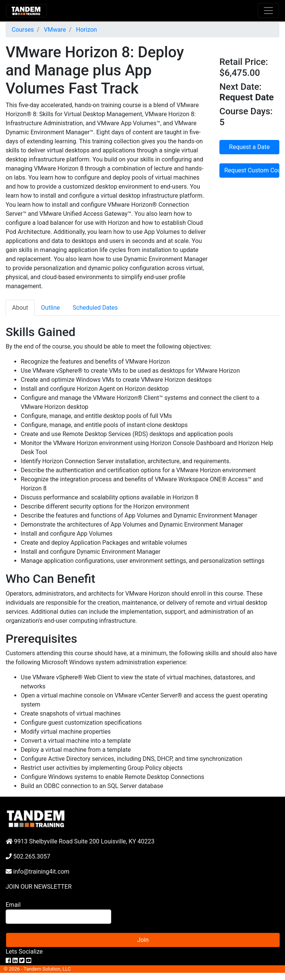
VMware (54, 30)
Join (143, 940)
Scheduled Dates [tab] (95, 308)
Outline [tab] (51, 308)
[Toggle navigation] (268, 11)
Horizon (86, 30)
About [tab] (20, 308)
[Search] (58, 917)
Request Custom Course (252, 170)
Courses (23, 30)
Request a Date (250, 147)
